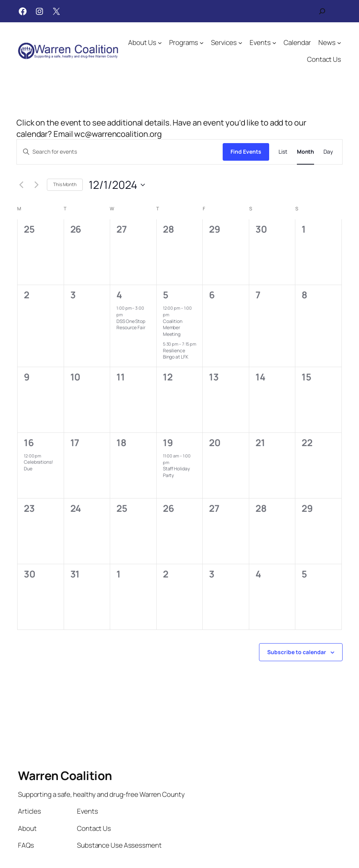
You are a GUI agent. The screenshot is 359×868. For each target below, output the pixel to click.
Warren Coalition (65, 776)
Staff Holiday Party (176, 472)
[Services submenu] (240, 42)
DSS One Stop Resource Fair (131, 325)
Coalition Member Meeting (173, 328)
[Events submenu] (274, 42)
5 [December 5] (166, 295)
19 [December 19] (168, 442)
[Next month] (36, 185)
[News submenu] (339, 42)
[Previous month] (21, 185)
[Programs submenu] (202, 42)
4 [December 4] (119, 295)
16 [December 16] (29, 442)
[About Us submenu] (160, 42)
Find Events (246, 152)
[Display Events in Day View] (328, 152)
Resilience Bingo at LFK (176, 354)
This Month (65, 184)
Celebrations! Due (38, 465)
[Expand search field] (322, 11)
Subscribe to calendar (297, 652)
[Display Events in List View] (283, 152)
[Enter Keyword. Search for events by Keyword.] (120, 152)
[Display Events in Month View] (306, 152)
